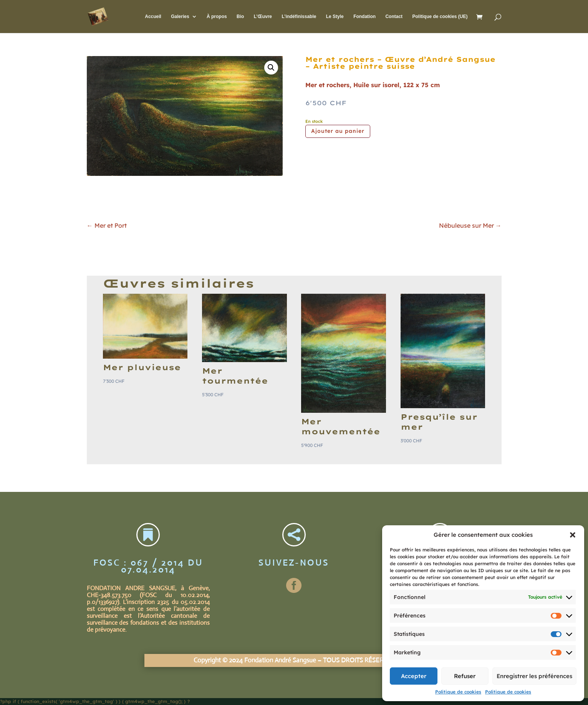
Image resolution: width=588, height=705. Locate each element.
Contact (394, 17)
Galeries (180, 17)
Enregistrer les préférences (534, 676)
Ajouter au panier (338, 131)
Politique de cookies (458, 692)
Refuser (465, 676)
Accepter (414, 676)
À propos (217, 17)
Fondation (364, 17)
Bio (240, 17)
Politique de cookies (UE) (440, 17)
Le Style (335, 17)
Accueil (153, 17)
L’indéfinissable (299, 17)
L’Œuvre (263, 17)
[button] (573, 535)
